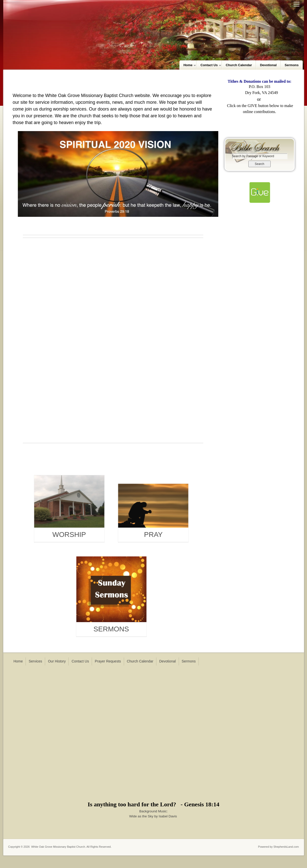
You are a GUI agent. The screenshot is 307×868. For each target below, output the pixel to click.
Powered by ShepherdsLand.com (279, 847)
